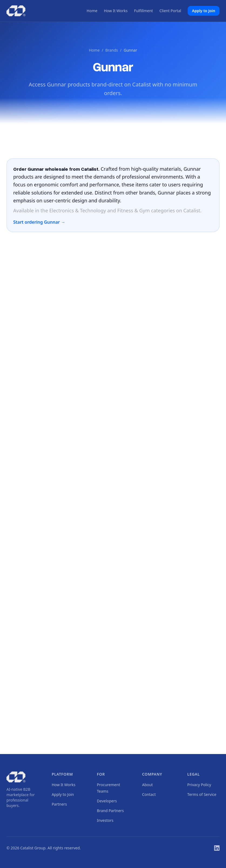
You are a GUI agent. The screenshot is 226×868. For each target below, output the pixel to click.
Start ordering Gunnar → (39, 222)
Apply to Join (204, 11)
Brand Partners (110, 811)
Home (92, 11)
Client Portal (170, 11)
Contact (149, 794)
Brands (112, 50)
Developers (107, 801)
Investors (105, 820)
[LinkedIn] (217, 848)
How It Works (116, 11)
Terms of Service (202, 794)
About (147, 785)
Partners (59, 804)
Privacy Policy (199, 785)
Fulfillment (144, 11)
